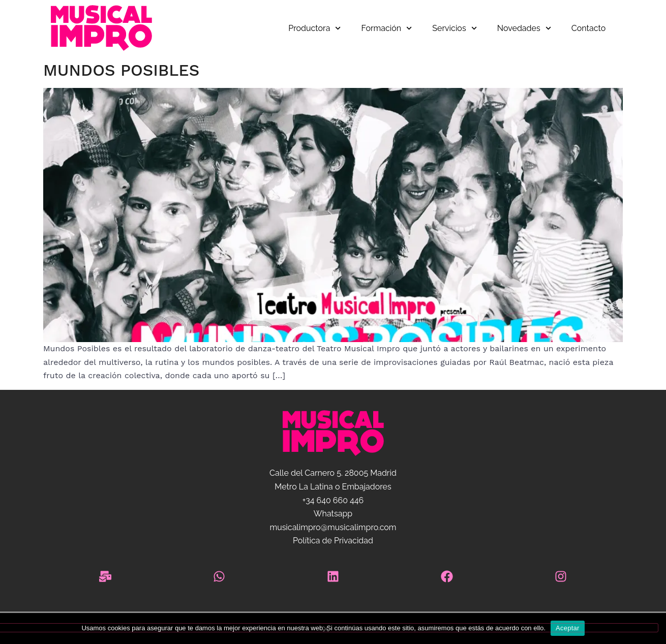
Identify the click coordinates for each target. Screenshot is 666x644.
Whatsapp (333, 514)
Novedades (524, 28)
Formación (387, 28)
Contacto (588, 28)
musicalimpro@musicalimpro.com (333, 527)
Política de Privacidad (333, 541)
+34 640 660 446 (333, 500)
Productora (314, 28)
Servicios (454, 28)
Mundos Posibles (121, 70)
